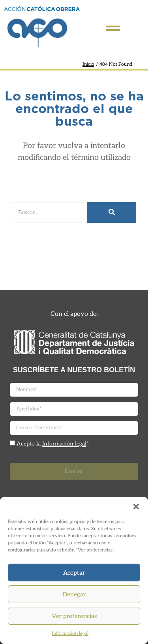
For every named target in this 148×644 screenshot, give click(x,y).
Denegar (74, 594)
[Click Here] (113, 30)
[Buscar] (49, 213)
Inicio (88, 64)
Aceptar (74, 573)
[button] (136, 507)
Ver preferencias (74, 616)
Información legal (70, 634)
